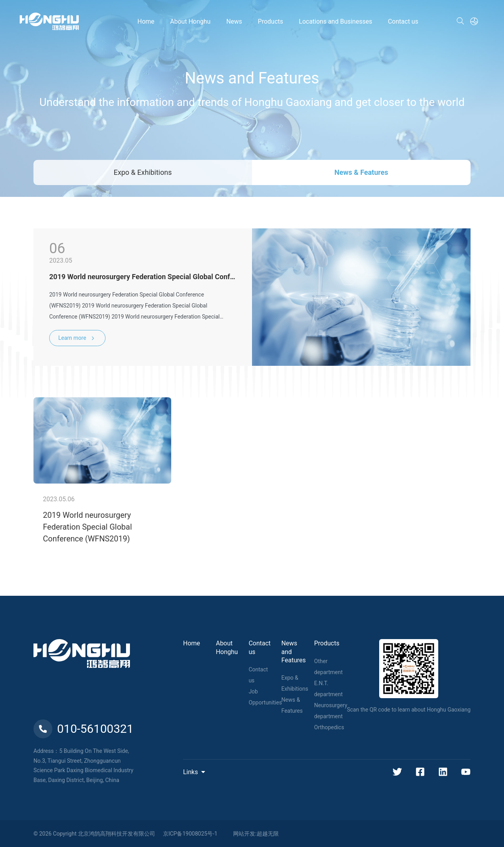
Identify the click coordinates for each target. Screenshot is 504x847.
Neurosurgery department (331, 711)
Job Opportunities (265, 697)
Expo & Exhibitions (143, 172)
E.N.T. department (328, 689)
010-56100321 (83, 729)
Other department (328, 667)
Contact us (258, 675)
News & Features (361, 172)
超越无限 (268, 834)
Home (192, 643)
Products (327, 643)
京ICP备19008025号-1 (190, 834)
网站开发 (244, 834)
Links (195, 772)
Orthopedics (329, 727)
